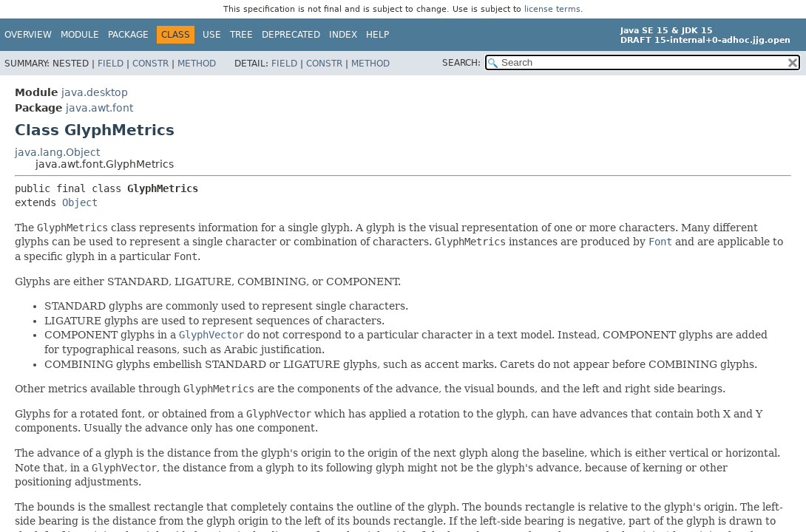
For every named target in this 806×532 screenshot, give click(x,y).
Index (343, 35)
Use (212, 35)
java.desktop (95, 92)
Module (80, 35)
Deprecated (291, 35)
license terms (552, 9)
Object (80, 202)
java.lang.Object (57, 152)
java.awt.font (99, 108)
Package (128, 35)
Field (111, 64)
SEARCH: (461, 63)
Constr (150, 64)
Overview (28, 35)
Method (197, 64)
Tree (241, 35)
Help (377, 35)
